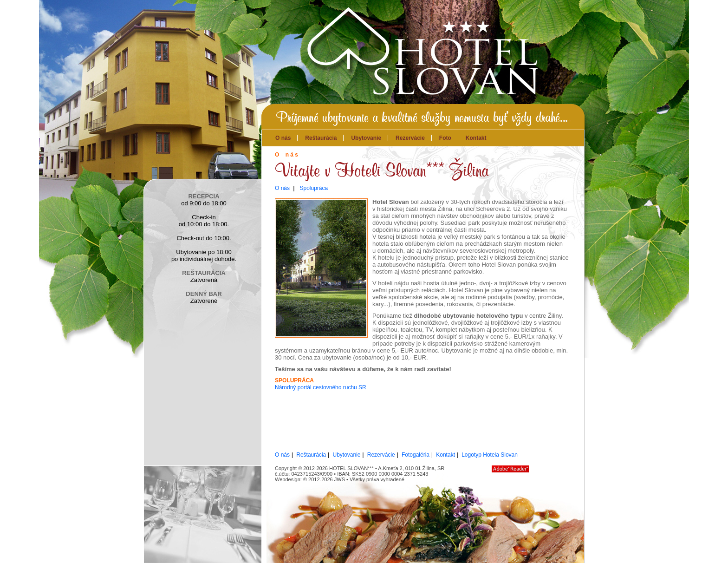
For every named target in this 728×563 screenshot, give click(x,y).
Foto (445, 138)
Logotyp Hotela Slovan (490, 455)
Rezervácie (410, 138)
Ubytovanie (366, 138)
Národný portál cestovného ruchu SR (321, 387)
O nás (283, 138)
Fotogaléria (416, 455)
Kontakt (476, 138)
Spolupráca (314, 188)
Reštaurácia (321, 138)
